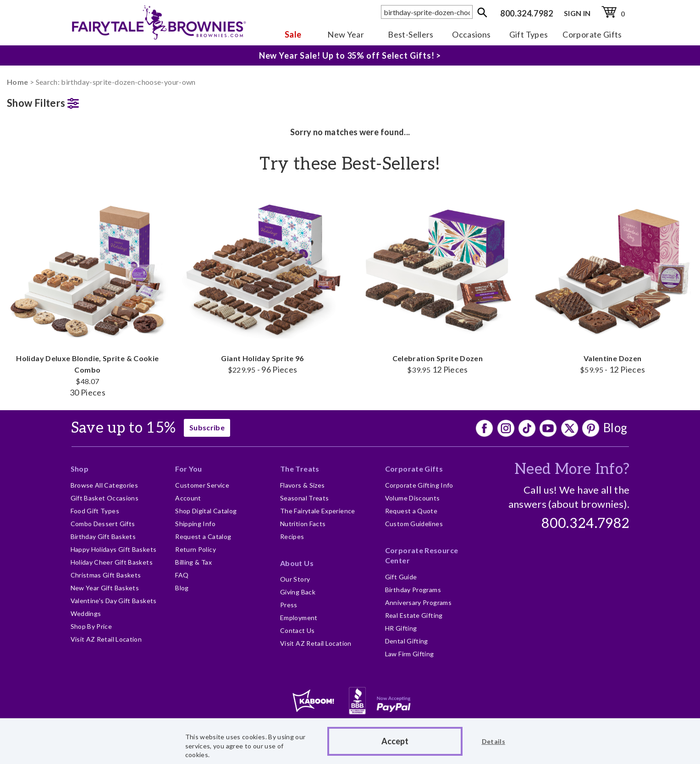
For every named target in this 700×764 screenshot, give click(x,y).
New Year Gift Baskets (105, 588)
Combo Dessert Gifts (103, 524)
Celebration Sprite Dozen (438, 281)
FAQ (182, 575)
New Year (346, 34)
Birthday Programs (413, 590)
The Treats (300, 469)
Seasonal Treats (304, 498)
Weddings (86, 613)
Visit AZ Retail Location (106, 639)
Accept (395, 741)
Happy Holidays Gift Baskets (114, 549)
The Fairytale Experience (318, 511)
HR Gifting (401, 628)
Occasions (471, 34)
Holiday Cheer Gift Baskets (112, 562)
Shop (80, 469)
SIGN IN (577, 13)
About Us (297, 563)
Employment (299, 618)
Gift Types (529, 34)
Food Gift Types (95, 511)
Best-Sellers (411, 34)
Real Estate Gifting (414, 615)
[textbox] (427, 12)
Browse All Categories (105, 485)
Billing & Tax (193, 562)
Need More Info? (572, 469)
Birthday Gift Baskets (103, 536)
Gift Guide (401, 577)
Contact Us (298, 630)
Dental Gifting (407, 641)
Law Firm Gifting (410, 654)
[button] (88, 101)
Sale (293, 34)
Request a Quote (411, 511)
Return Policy (196, 549)
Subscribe (207, 427)
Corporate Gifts (592, 34)
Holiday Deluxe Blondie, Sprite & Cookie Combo (88, 293)
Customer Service (202, 485)
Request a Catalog (203, 536)
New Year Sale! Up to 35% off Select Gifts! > (350, 54)
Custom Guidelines (414, 524)
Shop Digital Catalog (206, 511)
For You (189, 469)
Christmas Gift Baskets (106, 575)
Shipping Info (195, 524)
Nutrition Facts (303, 524)
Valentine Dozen (612, 281)
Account (188, 498)
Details (494, 741)
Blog (615, 428)
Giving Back (298, 592)
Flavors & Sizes (302, 485)
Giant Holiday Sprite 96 (263, 281)
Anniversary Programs (418, 602)
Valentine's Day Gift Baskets (114, 601)
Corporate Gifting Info (419, 485)
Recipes (292, 536)
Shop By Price (91, 626)
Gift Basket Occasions (105, 498)
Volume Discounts (413, 498)
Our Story (295, 579)
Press (289, 605)
